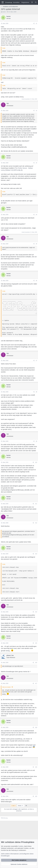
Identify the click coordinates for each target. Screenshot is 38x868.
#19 (36, 767)
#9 (36, 441)
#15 (36, 643)
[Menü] (3, 2)
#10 (36, 462)
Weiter (21, 806)
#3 (36, 163)
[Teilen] (34, 24)
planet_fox (10, 655)
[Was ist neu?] (32, 2)
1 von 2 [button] (14, 806)
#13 (36, 554)
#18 (36, 727)
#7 (36, 361)
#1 (36, 24)
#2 (36, 111)
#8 (36, 392)
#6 (36, 281)
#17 (36, 683)
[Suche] (36, 2)
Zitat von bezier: (7, 687)
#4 (36, 215)
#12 (36, 523)
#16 (36, 663)
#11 (36, 504)
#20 (36, 796)
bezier (4, 12)
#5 (36, 244)
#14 (36, 612)
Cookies (21, 846)
